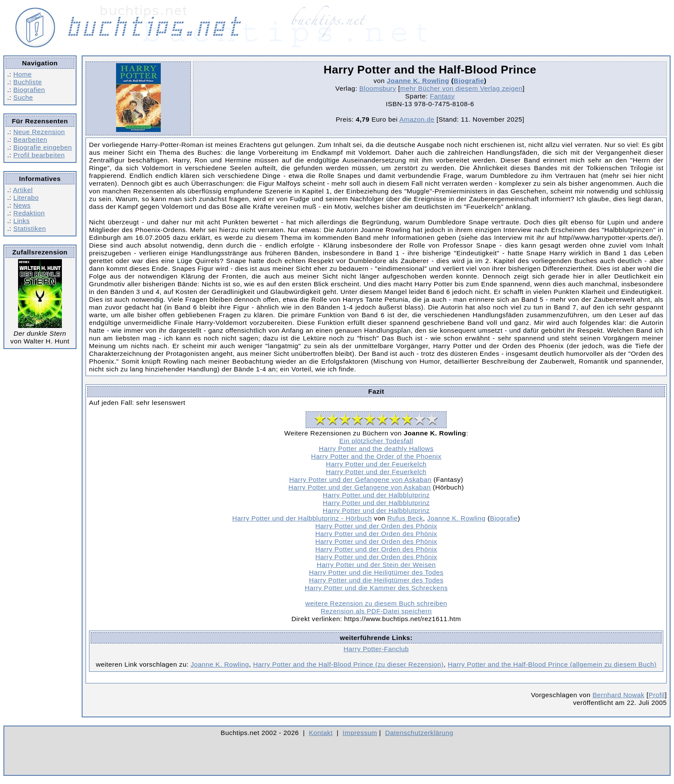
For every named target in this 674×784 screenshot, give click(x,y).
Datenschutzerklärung (419, 733)
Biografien (29, 90)
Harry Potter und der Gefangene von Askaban (360, 479)
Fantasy (442, 96)
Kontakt (321, 733)
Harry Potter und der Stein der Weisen (376, 565)
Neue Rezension (39, 132)
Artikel (23, 190)
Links (21, 221)
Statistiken (30, 228)
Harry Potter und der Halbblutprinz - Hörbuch (302, 518)
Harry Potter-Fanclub (376, 649)
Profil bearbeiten (39, 155)
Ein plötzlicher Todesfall (376, 441)
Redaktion (29, 213)
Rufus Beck (405, 518)
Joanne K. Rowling (418, 81)
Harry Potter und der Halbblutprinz (376, 495)
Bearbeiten (30, 139)
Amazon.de (417, 119)
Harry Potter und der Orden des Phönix (376, 526)
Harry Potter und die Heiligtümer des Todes (376, 572)
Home (23, 74)
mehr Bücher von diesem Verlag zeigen (461, 88)
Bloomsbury (378, 88)
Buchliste (28, 82)
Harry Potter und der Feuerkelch (376, 464)
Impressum (360, 733)
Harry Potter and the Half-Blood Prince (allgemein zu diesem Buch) (552, 664)
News (22, 205)
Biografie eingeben (43, 147)
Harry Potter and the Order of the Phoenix (376, 456)
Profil (657, 695)
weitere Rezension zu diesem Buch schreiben (376, 603)
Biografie (469, 81)
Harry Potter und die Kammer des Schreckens (376, 588)
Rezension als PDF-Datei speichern (376, 611)
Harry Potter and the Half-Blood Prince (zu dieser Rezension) (348, 664)
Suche (23, 97)
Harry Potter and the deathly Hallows (376, 449)
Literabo (26, 198)
